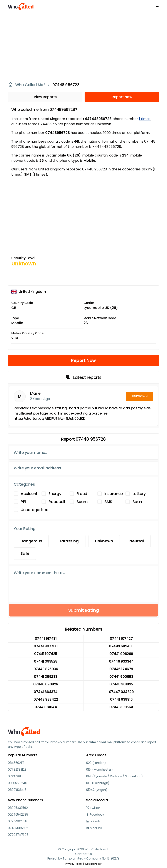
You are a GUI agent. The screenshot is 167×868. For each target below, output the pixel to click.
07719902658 (17, 821)
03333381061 (17, 776)
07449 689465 (121, 646)
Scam (82, 502)
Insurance (114, 494)
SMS (108, 502)
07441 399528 (46, 661)
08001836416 (17, 790)
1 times (145, 119)
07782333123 (17, 770)
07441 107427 (121, 639)
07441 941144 (46, 707)
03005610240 (17, 783)
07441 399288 (46, 677)
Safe (25, 554)
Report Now (122, 97)
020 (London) (96, 763)
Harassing (69, 541)
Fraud (82, 494)
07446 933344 (121, 661)
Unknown (104, 541)
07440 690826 (46, 684)
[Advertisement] (81, 43)
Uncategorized (34, 510)
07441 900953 (121, 677)
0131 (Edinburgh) (98, 783)
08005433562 (18, 808)
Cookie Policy (93, 864)
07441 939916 (121, 699)
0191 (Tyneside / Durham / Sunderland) (114, 776)
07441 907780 (46, 646)
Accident (29, 494)
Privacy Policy (74, 864)
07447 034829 (121, 692)
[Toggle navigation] (157, 7)
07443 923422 (46, 699)
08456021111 (16, 763)
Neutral (137, 541)
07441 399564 (121, 707)
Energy (55, 494)
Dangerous (31, 541)
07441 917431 (46, 639)
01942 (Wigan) (97, 790)
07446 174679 (121, 669)
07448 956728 (66, 85)
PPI (23, 502)
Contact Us (83, 854)
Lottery (139, 494)
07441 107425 (46, 654)
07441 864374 (46, 692)
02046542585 (18, 815)
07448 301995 (121, 684)
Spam (138, 502)
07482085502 (18, 828)
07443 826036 (46, 669)
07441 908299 (121, 654)
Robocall (57, 502)
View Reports (45, 97)
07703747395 (18, 835)
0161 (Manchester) (99, 770)
